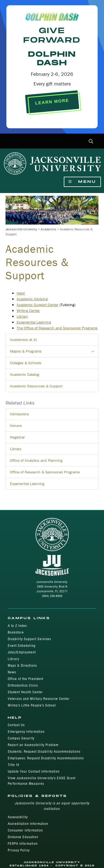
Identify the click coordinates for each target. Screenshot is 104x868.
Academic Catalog (25, 374)
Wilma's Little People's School (32, 705)
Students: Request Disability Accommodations (44, 751)
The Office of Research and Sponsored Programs (57, 328)
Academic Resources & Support (36, 386)
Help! (21, 293)
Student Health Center (25, 692)
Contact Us (16, 725)
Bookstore (16, 632)
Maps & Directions (22, 665)
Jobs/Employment (22, 652)
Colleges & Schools (26, 363)
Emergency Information (26, 732)
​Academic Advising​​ (32, 299)
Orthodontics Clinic (23, 685)
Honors (16, 426)
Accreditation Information (28, 824)
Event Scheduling (22, 646)
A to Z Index (17, 626)
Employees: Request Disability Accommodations (46, 758)
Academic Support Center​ (38, 305)
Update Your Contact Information (34, 771)
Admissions (20, 414)
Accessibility (18, 817)
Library (22, 316)
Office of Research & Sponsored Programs (45, 472)
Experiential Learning (34, 322)
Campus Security (21, 738)
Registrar (17, 437)
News (12, 672)
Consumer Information (25, 830)
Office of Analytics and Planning (36, 460)
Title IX (14, 765)
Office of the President (26, 679)
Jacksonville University (21, 229)
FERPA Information (23, 844)
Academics (49, 229)
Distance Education (23, 837)
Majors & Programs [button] (54, 353)
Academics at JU (23, 340)
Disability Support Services (29, 639)
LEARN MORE (52, 102)
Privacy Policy (19, 850)
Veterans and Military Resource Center (39, 699)
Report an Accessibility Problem (33, 745)
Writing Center (28, 311)
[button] (91, 142)
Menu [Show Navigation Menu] (82, 182)
